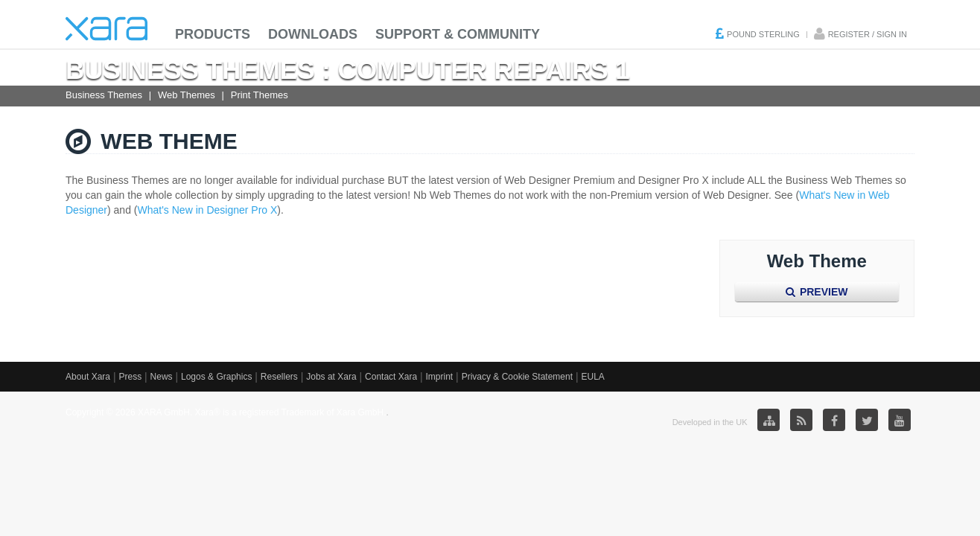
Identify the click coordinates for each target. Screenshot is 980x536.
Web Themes (187, 95)
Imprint (440, 377)
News (162, 377)
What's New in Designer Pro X (208, 210)
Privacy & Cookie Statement (517, 377)
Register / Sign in (868, 34)
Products (213, 34)
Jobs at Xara (331, 377)
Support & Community (458, 34)
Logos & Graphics (216, 377)
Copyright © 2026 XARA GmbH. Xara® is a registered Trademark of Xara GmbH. (226, 412)
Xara (106, 29)
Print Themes (260, 95)
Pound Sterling (763, 34)
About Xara (88, 377)
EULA (592, 377)
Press (130, 377)
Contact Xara (391, 377)
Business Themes (104, 95)
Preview (817, 292)
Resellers (279, 377)
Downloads (313, 34)
